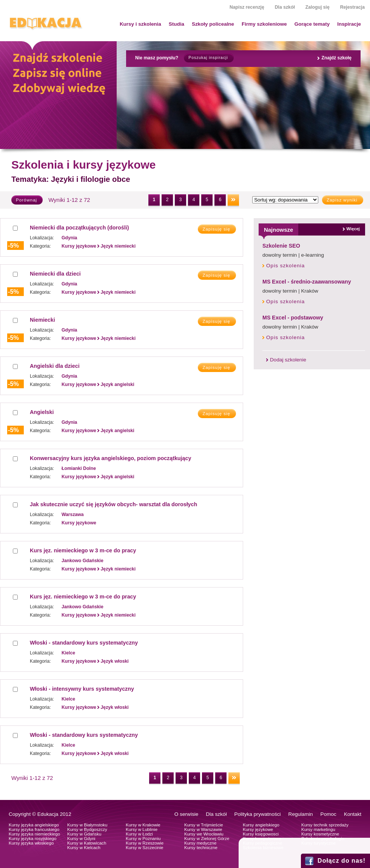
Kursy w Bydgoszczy (87, 829)
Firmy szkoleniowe (264, 24)
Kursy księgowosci (261, 834)
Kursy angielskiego (261, 825)
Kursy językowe (258, 829)
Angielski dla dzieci (55, 366)
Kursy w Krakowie (143, 825)
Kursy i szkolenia (140, 24)
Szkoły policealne (213, 24)
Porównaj (26, 200)
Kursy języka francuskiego (34, 829)
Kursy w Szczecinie (144, 848)
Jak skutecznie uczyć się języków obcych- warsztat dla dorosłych (113, 504)
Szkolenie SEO (281, 246)
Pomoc (328, 814)
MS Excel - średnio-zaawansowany (307, 282)
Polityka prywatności (257, 814)
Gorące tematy (312, 24)
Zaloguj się (318, 7)
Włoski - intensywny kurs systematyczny (82, 689)
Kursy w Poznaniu (143, 839)
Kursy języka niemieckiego (34, 834)
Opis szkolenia (285, 266)
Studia (177, 24)
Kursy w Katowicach (87, 843)
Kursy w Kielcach (84, 848)
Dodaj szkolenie (288, 360)
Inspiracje (349, 24)
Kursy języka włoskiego (31, 843)
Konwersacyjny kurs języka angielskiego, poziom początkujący (110, 458)
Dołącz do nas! (341, 861)
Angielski (42, 412)
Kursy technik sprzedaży (325, 825)
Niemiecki (42, 320)
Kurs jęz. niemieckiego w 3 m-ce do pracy (83, 550)
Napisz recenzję (247, 7)
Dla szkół (285, 7)
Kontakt (353, 814)
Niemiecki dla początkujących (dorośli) (79, 228)
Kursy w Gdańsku (84, 834)
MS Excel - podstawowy (293, 318)
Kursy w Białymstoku (87, 825)
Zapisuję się (216, 229)
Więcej (353, 229)
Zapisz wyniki (342, 200)
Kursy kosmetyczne (320, 834)
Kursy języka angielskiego (34, 825)
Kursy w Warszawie (203, 829)
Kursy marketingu (318, 829)
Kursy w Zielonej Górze (207, 839)
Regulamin (301, 814)
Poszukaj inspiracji (208, 58)
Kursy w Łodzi (139, 834)
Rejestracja (352, 7)
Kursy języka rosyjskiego (32, 839)
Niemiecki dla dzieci (55, 274)
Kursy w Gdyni (81, 839)
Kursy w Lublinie (142, 829)
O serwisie (186, 814)
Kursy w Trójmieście (204, 825)
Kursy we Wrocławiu (204, 834)
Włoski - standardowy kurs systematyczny (84, 643)
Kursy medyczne (200, 843)
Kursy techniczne (201, 848)
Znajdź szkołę (336, 58)
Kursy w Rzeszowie (145, 843)
